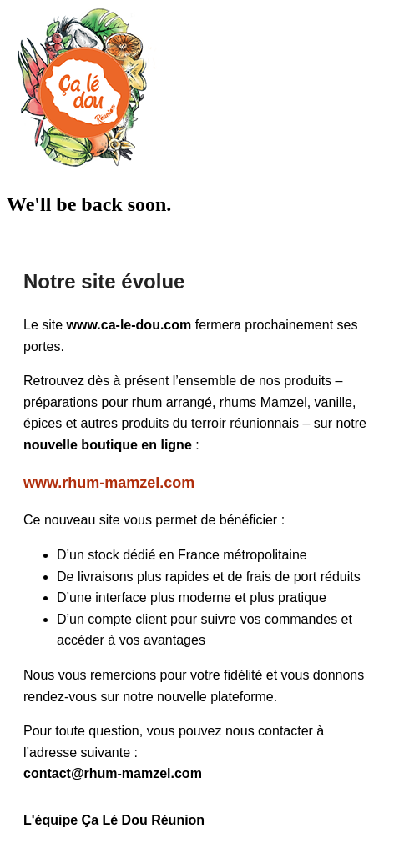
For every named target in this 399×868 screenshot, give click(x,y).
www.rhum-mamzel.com (109, 483)
